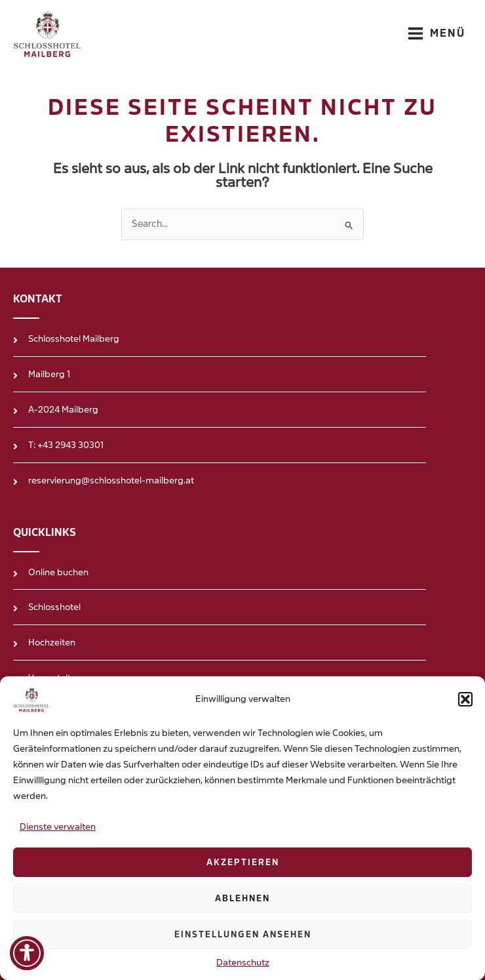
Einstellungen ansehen (243, 935)
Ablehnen (242, 899)
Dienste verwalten (58, 827)
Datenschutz (243, 963)
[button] (465, 699)
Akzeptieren (243, 863)
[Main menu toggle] (436, 34)
